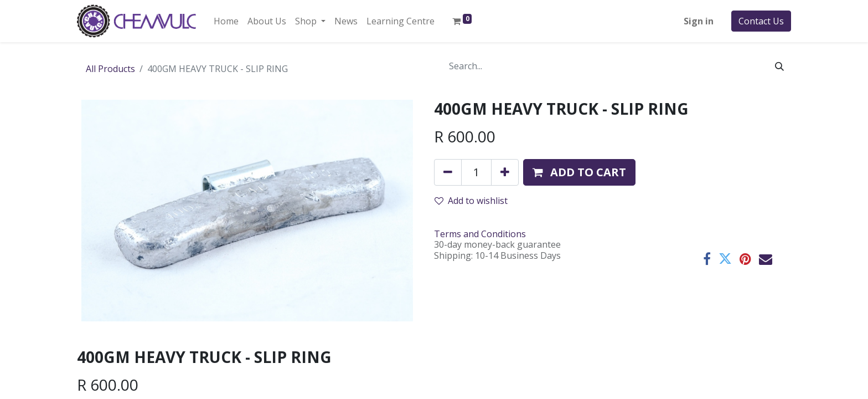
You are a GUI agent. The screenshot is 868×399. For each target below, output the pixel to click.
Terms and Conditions (480, 234)
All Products (110, 69)
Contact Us (761, 21)
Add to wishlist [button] (471, 201)
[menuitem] (226, 21)
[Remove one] (448, 172)
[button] (579, 172)
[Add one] (505, 172)
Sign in (699, 21)
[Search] (779, 66)
